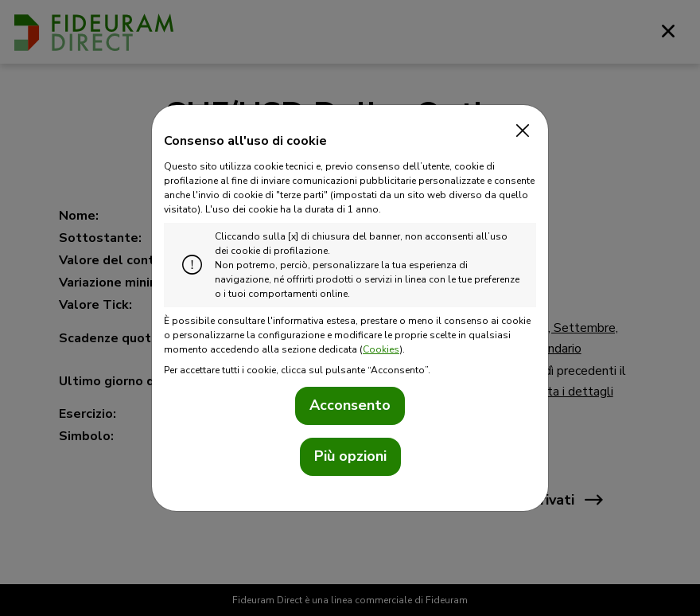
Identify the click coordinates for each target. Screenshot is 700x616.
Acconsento (350, 405)
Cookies (381, 349)
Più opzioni (350, 456)
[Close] (519, 131)
